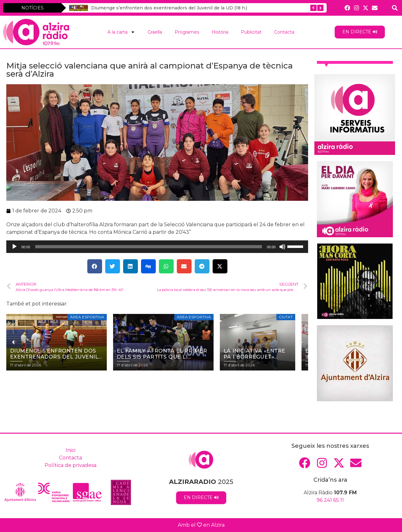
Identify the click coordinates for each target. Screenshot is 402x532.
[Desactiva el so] (282, 247)
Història (220, 32)
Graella (155, 32)
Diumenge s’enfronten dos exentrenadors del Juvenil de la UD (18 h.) (169, 8)
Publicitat (251, 32)
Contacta (284, 32)
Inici (71, 450)
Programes (187, 32)
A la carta (121, 32)
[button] (95, 266)
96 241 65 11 (330, 500)
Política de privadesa (71, 465)
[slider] (149, 247)
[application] (157, 247)
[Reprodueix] (14, 247)
